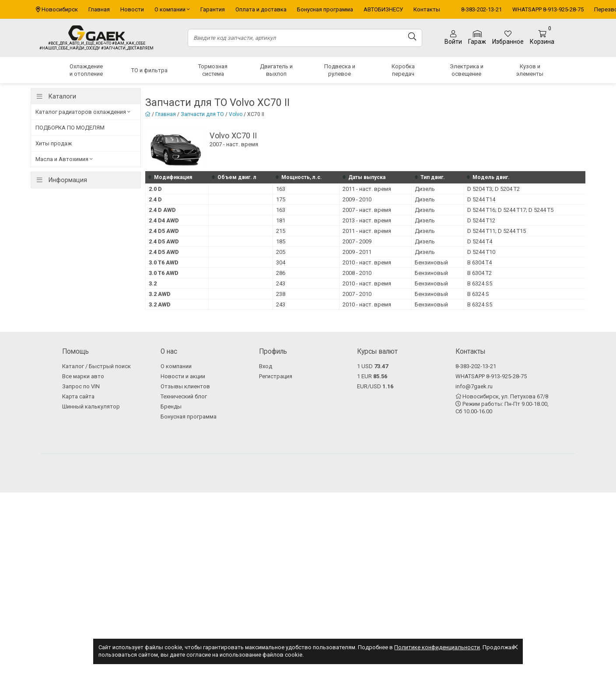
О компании (172, 9)
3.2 (153, 283)
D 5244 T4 (480, 241)
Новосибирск (60, 9)
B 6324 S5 (480, 283)
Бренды (171, 406)
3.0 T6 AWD (164, 262)
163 (281, 189)
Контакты (427, 9)
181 (281, 220)
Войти (453, 38)
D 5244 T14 (481, 199)
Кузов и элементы (530, 70)
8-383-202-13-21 (481, 9)
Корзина (542, 38)
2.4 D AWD (162, 210)
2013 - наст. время (367, 220)
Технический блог (184, 396)
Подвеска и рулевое (340, 70)
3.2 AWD (160, 294)
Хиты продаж (54, 143)
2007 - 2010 (357, 294)
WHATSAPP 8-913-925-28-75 (548, 9)
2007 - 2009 (357, 241)
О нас (169, 352)
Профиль (273, 352)
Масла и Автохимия (64, 159)
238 (281, 294)
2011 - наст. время (367, 189)
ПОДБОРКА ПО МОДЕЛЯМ (70, 128)
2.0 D (155, 189)
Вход (266, 366)
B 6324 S (478, 294)
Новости (132, 9)
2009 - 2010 (357, 199)
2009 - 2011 (357, 252)
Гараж (477, 38)
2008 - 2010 (357, 273)
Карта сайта (78, 396)
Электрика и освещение (467, 70)
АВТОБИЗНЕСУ (383, 9)
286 (281, 273)
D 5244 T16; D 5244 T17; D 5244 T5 (510, 210)
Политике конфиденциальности (437, 647)
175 (281, 199)
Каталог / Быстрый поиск (96, 366)
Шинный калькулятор (91, 406)
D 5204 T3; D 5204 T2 (493, 189)
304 (281, 262)
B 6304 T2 (479, 273)
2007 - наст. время (367, 210)
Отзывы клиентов (185, 386)
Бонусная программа (325, 9)
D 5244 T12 (481, 220)
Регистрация (276, 376)
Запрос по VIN (81, 386)
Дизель (425, 189)
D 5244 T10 (481, 252)
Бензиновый (431, 262)
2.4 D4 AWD (164, 220)
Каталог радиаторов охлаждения (83, 112)
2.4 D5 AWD (164, 231)
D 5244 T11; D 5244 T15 (497, 231)
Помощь (75, 352)
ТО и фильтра (149, 70)
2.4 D (155, 199)
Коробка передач (403, 70)
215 (281, 231)
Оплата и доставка (261, 9)
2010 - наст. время (367, 262)
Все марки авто (83, 376)
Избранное (508, 38)
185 (281, 241)
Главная (99, 9)
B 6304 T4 (479, 262)
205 (281, 252)
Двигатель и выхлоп (276, 70)
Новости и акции (183, 376)
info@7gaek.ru (474, 386)
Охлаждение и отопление (86, 70)
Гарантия (213, 9)
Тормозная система (213, 70)
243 (281, 283)
